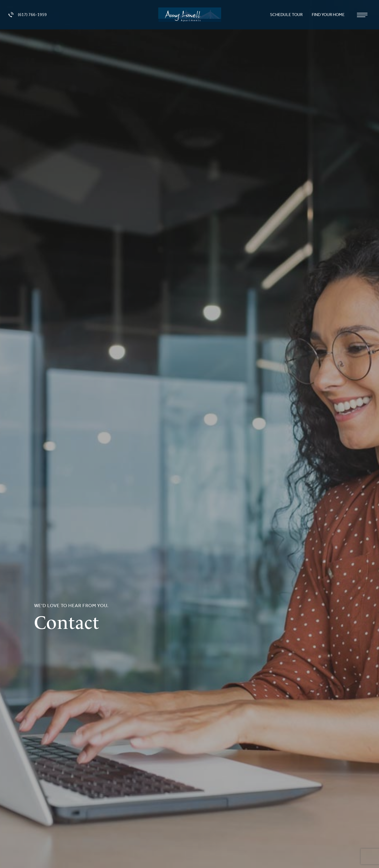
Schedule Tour (287, 15)
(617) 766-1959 (28, 15)
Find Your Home (329, 15)
